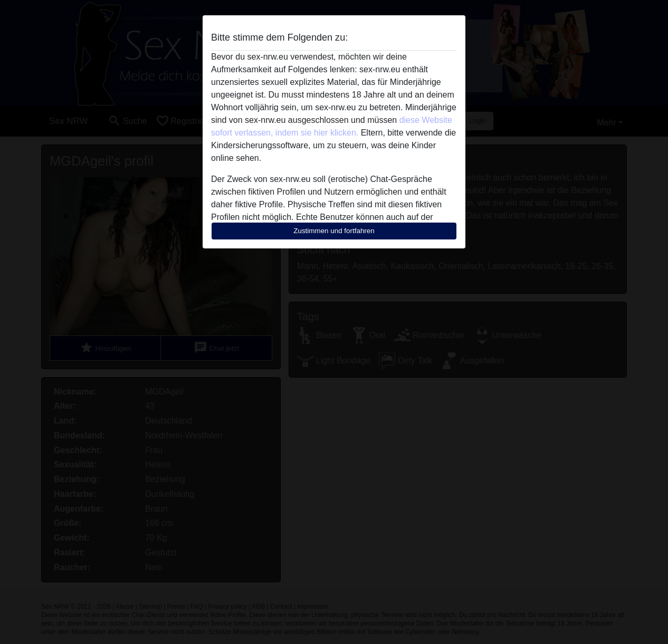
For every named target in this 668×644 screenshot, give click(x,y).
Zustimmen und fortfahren (334, 231)
